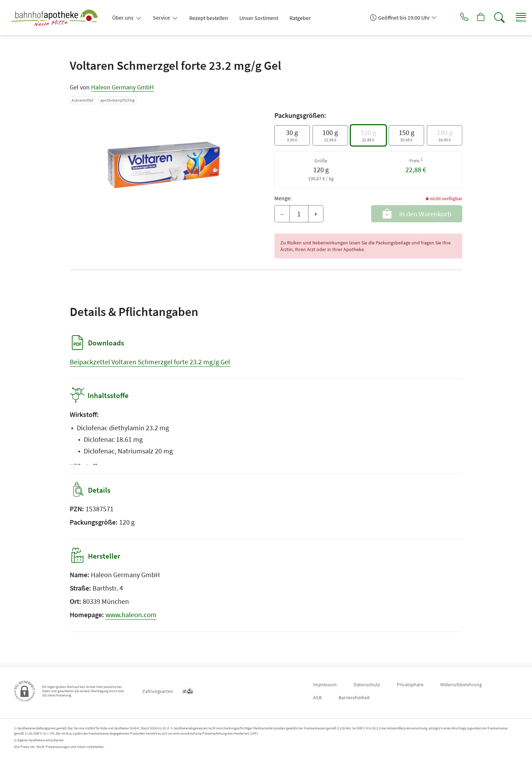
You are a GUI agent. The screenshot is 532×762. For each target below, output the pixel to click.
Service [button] (162, 18)
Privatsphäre (410, 685)
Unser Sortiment (259, 18)
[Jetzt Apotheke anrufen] (455, 18)
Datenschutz (367, 685)
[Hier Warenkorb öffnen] (474, 18)
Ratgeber (300, 18)
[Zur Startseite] (57, 18)
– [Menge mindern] (282, 214)
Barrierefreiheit (354, 697)
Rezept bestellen (209, 18)
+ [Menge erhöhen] (316, 214)
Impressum (325, 685)
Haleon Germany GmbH (122, 87)
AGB (317, 697)
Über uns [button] (123, 18)
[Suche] (493, 18)
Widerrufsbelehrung (461, 685)
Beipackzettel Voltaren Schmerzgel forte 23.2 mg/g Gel (150, 362)
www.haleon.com (131, 618)
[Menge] (299, 214)
